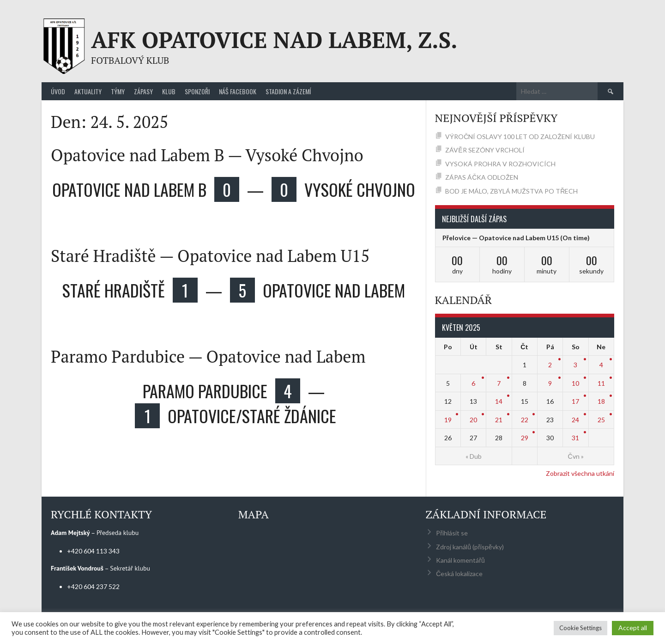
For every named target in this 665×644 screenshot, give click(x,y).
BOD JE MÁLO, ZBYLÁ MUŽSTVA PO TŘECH (511, 191)
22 (525, 420)
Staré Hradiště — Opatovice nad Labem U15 (210, 256)
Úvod (58, 91)
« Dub (474, 456)
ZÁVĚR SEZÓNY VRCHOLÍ (485, 150)
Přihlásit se (452, 533)
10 (575, 383)
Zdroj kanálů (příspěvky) (470, 547)
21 (499, 420)
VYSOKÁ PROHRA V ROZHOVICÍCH (500, 164)
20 (473, 420)
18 (601, 401)
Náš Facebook (238, 91)
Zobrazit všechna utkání (580, 473)
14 (499, 401)
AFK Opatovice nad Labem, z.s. (274, 40)
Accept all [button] (633, 628)
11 (601, 383)
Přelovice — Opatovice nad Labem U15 (501, 238)
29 (525, 438)
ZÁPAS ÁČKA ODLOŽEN (482, 177)
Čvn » (575, 456)
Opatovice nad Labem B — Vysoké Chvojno (207, 155)
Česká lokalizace (459, 574)
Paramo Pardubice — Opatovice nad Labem (208, 356)
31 (575, 438)
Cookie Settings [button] (580, 628)
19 (448, 420)
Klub (169, 91)
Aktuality (88, 91)
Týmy (118, 91)
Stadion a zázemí (288, 91)
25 (601, 420)
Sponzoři (197, 91)
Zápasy (143, 91)
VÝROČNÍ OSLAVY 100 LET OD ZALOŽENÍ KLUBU (520, 137)
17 (575, 401)
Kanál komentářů (460, 560)
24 (575, 420)
